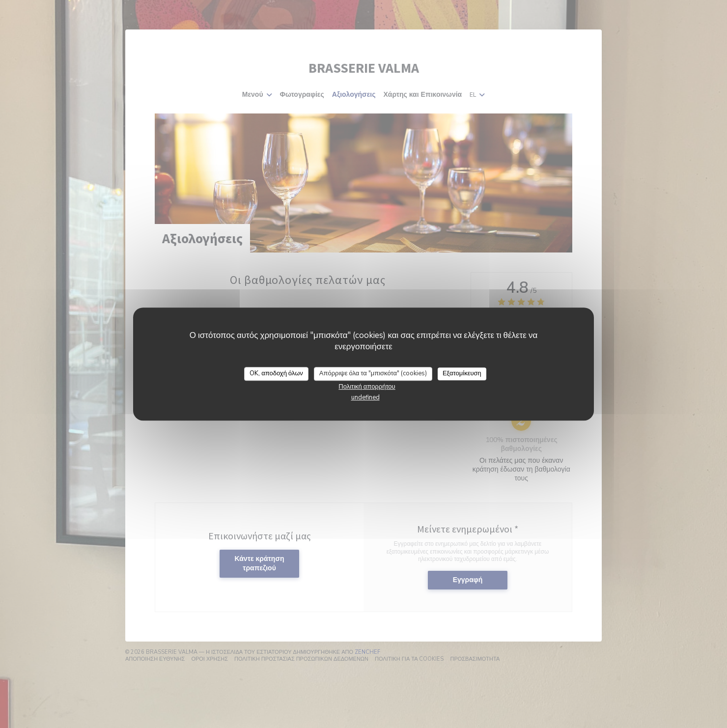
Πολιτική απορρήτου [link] (367, 387)
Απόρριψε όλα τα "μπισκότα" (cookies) (373, 373)
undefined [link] (365, 397)
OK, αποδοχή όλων (276, 373)
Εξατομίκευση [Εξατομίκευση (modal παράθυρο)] (462, 373)
